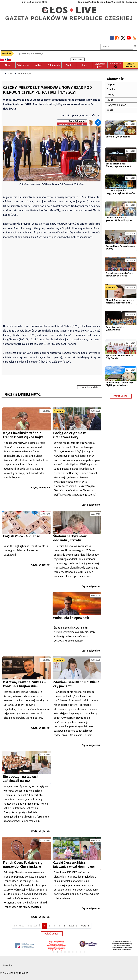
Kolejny (73, 926)
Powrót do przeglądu (89, 387)
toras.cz (24, 973)
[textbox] (117, 47)
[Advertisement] (27, 620)
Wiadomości (24, 74)
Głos (10, 74)
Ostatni (85, 926)
